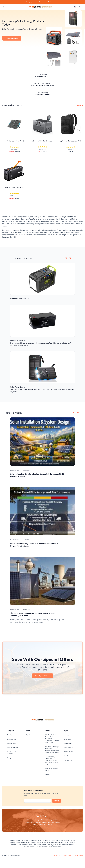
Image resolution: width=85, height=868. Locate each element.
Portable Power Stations (20, 299)
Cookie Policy (68, 743)
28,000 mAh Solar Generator (43, 141)
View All (79, 105)
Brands (28, 735)
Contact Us (67, 739)
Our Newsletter (68, 748)
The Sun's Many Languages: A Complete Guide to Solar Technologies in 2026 (51, 761)
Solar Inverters (11, 739)
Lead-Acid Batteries (18, 340)
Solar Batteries (11, 743)
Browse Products (12, 38)
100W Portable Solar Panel (14, 141)
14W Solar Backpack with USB (71, 141)
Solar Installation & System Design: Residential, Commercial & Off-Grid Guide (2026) (52, 739)
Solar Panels (11, 735)
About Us (67, 735)
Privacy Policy (68, 752)
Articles (47, 775)
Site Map (67, 756)
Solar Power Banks (18, 387)
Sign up (57, 801)
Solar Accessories (12, 748)
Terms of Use (68, 760)
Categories (10, 758)
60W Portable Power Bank (14, 188)
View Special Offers (42, 676)
